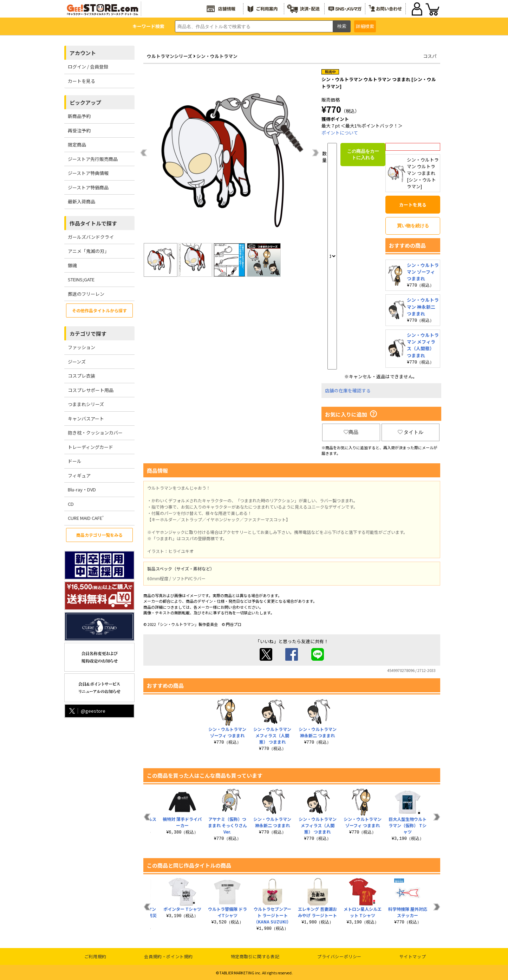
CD (71, 504)
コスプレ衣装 (82, 376)
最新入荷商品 (82, 201)
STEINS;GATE (81, 279)
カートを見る (82, 81)
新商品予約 (79, 116)
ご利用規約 (95, 955)
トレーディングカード (90, 447)
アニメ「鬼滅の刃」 (88, 251)
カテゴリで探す (88, 334)
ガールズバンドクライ (91, 237)
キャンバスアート (86, 419)
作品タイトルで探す (93, 223)
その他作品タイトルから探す (99, 310)
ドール (75, 461)
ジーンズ (77, 362)
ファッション (82, 347)
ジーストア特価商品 (88, 187)
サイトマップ (413, 955)
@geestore (87, 711)
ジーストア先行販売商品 (93, 159)
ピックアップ (85, 102)
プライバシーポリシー (339, 955)
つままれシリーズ (86, 404)
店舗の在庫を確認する (348, 389)
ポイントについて (340, 133)
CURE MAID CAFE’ (86, 518)
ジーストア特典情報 (88, 173)
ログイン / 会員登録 (88, 67)
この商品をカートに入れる (363, 154)
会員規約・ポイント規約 (168, 955)
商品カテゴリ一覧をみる (99, 535)
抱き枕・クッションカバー (95, 433)
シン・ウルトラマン (217, 56)
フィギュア (79, 475)
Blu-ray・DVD (82, 489)
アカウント (83, 53)
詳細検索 (365, 26)
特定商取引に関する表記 (255, 955)
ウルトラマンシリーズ (170, 56)
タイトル (411, 431)
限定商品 (77, 145)
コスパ (430, 56)
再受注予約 (79, 130)
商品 (351, 431)
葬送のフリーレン (86, 294)
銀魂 (72, 265)
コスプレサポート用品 (91, 390)
